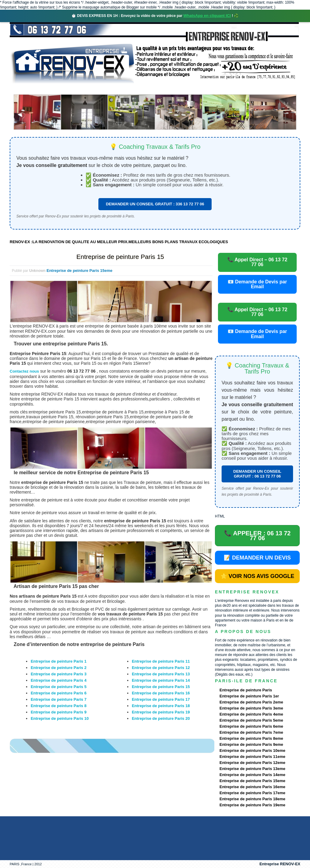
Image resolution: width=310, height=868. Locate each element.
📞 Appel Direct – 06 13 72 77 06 (257, 262)
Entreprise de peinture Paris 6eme (251, 726)
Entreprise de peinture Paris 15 (120, 257)
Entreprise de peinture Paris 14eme (252, 775)
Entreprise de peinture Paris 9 (58, 712)
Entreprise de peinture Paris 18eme (252, 799)
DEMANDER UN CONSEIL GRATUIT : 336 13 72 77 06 (155, 204)
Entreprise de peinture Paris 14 (161, 680)
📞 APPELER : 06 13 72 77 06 (257, 536)
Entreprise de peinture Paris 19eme (252, 805)
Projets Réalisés (146, 89)
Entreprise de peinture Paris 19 (161, 712)
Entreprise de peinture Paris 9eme (251, 744)
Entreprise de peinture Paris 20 (161, 718)
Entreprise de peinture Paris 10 (59, 718)
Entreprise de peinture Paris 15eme (79, 271)
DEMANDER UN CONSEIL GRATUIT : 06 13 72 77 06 (257, 474)
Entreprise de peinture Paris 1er (249, 696)
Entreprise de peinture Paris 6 (58, 693)
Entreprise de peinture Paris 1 (58, 661)
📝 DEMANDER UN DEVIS (257, 558)
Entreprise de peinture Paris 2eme (251, 702)
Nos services (97, 89)
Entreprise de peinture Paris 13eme (252, 769)
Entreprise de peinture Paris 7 (58, 699)
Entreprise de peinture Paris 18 (161, 706)
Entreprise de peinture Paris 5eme (251, 720)
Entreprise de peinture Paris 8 (58, 706)
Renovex (59, 89)
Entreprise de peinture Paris (246, 690)
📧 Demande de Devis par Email (257, 284)
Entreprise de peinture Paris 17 (161, 699)
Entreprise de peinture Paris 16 (161, 693)
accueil (26, 89)
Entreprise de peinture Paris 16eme (252, 787)
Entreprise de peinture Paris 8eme (251, 738)
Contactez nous (24, 371)
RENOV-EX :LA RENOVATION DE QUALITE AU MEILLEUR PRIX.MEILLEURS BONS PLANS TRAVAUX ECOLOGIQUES (119, 242)
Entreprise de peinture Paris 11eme (252, 757)
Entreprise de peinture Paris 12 (161, 668)
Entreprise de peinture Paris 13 (161, 674)
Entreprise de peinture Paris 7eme (251, 732)
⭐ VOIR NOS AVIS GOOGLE (257, 576)
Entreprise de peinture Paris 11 (161, 661)
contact (244, 89)
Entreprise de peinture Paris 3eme (251, 708)
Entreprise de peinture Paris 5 (58, 687)
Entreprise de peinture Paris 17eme (252, 793)
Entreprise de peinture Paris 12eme (252, 763)
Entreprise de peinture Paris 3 (58, 674)
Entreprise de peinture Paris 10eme (252, 751)
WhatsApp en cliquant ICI (207, 16)
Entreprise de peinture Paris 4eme (251, 714)
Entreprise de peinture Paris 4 (58, 680)
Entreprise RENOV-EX (280, 864)
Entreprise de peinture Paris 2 (58, 668)
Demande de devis (200, 89)
